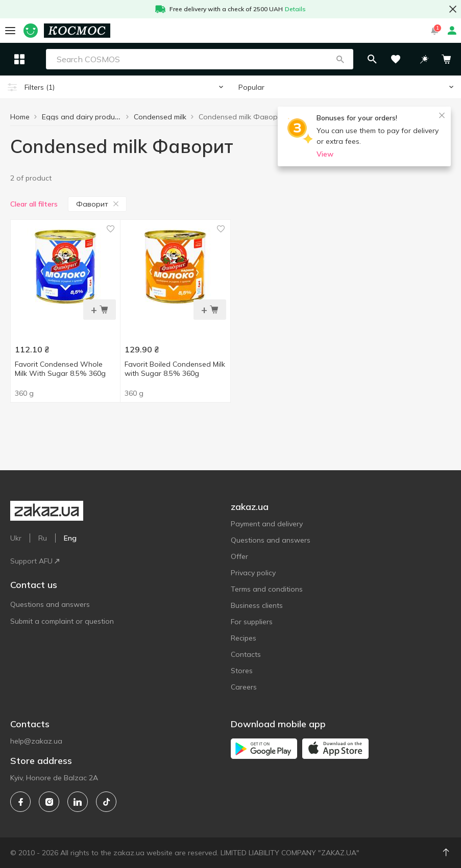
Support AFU (35, 561)
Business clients (257, 605)
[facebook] (20, 802)
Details (295, 9)
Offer (239, 556)
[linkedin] (78, 802)
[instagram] (49, 802)
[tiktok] (106, 802)
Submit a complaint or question (62, 621)
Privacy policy (253, 573)
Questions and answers (50, 604)
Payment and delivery (267, 524)
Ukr (16, 538)
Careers (244, 687)
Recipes (244, 638)
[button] (362, 59)
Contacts (246, 654)
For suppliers (252, 622)
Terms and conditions (267, 589)
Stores (242, 671)
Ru (43, 538)
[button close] (453, 9)
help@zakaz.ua (36, 741)
